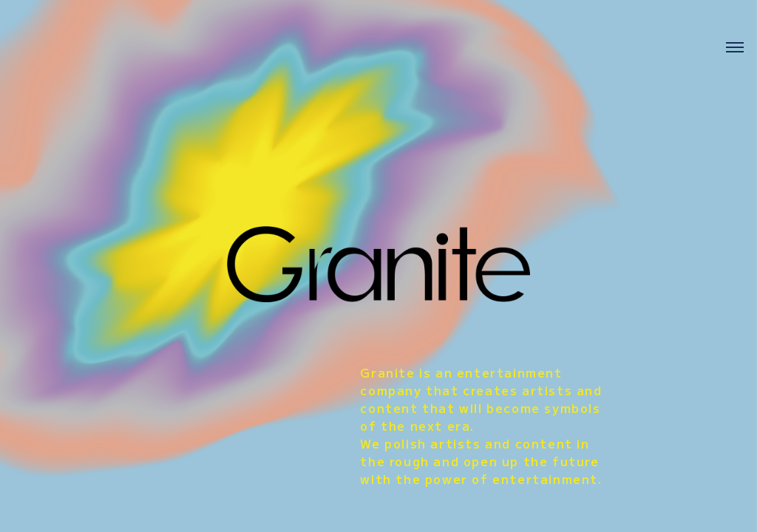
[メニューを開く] (735, 52)
